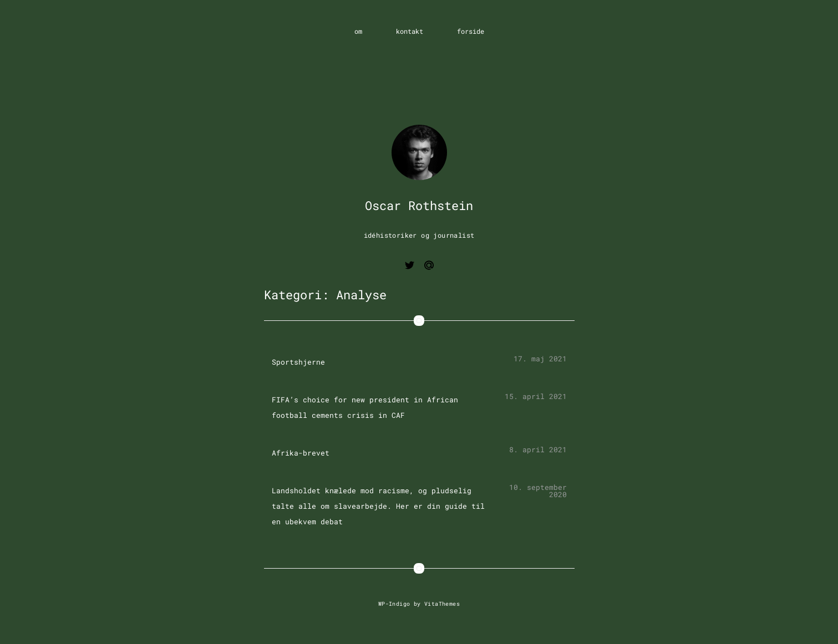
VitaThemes (442, 604)
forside (471, 31)
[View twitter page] (410, 267)
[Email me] (429, 267)
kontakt (410, 31)
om (358, 31)
